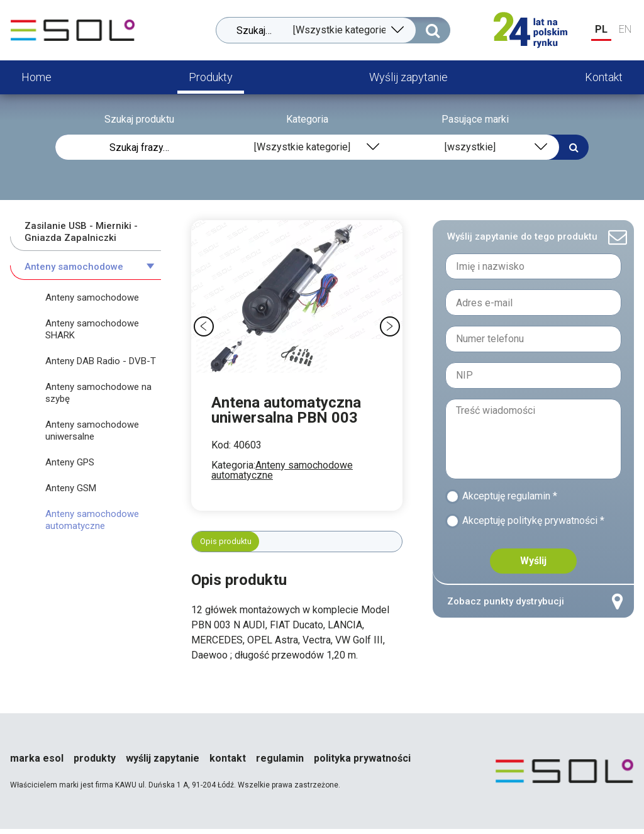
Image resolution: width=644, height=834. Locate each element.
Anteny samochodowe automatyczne (282, 470)
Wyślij (533, 568)
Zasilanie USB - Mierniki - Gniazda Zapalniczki (81, 232)
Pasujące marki (475, 120)
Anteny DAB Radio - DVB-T (101, 361)
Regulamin (280, 764)
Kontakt (604, 77)
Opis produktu (233, 544)
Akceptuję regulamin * (514, 498)
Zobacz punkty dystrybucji (534, 609)
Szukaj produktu (139, 120)
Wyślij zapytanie (408, 77)
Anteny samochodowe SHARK (92, 329)
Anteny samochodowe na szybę (98, 393)
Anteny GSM (71, 488)
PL (601, 29)
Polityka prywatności (362, 764)
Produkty (211, 77)
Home (36, 77)
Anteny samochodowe (74, 267)
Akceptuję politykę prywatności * (537, 526)
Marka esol (37, 764)
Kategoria (307, 120)
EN (625, 29)
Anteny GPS (70, 462)
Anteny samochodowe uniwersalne (92, 431)
